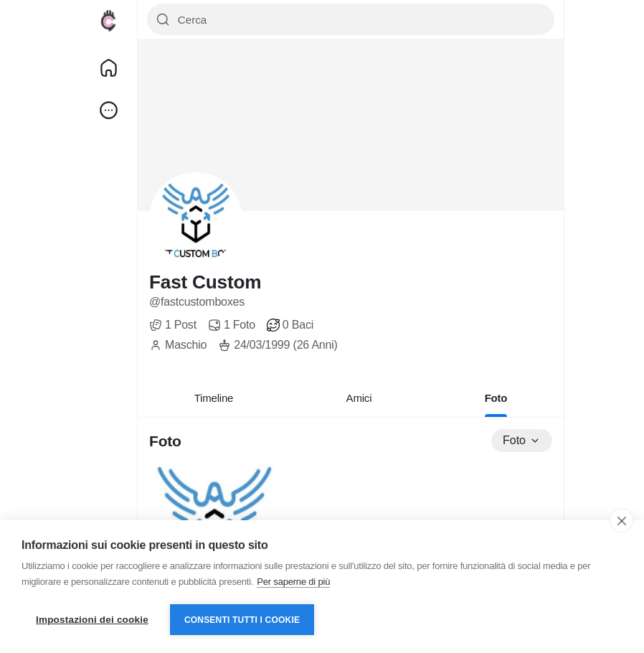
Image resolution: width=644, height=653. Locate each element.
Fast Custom (205, 282)
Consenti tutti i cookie (242, 620)
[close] (621, 520)
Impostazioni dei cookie (92, 620)
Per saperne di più (293, 582)
